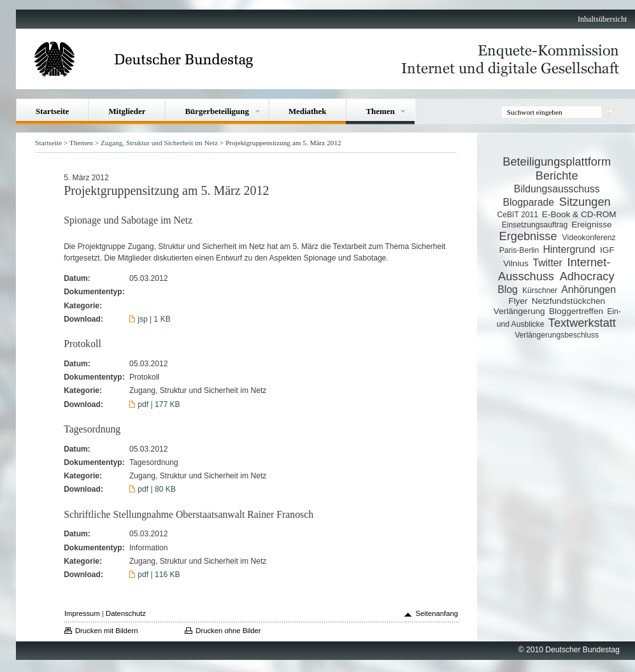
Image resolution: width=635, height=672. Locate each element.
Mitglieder (127, 111)
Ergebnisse (528, 236)
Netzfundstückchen (568, 301)
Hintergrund (569, 249)
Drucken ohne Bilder (228, 631)
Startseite (52, 111)
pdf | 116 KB (159, 575)
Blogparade (528, 202)
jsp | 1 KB (154, 319)
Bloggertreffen (576, 311)
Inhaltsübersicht (602, 19)
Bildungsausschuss (557, 189)
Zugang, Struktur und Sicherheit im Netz (159, 143)
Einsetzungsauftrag (535, 225)
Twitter (547, 263)
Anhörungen (589, 290)
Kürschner (540, 290)
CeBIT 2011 (518, 215)
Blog (508, 290)
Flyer (518, 301)
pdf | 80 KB (157, 489)
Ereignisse (591, 225)
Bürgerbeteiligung (217, 111)
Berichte (557, 176)
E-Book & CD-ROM (579, 214)
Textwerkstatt (582, 323)
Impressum (82, 613)
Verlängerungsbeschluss (557, 335)
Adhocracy (587, 276)
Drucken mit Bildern (107, 631)
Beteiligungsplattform (557, 162)
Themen (380, 111)
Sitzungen (585, 202)
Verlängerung (519, 311)
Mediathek (308, 111)
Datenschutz (126, 613)
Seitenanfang (437, 613)
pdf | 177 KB (159, 404)
